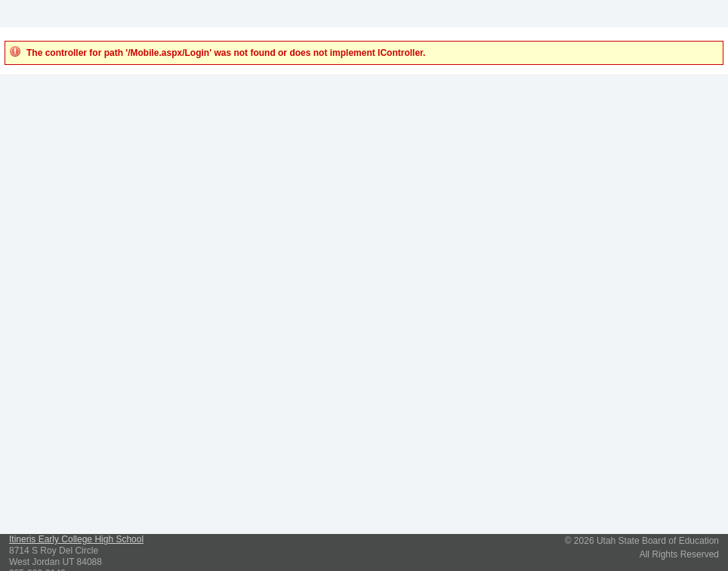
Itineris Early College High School (76, 539)
